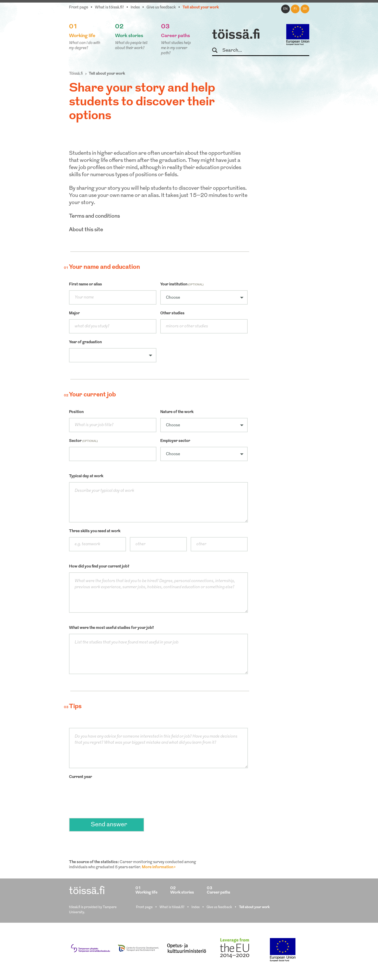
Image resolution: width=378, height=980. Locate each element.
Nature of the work (177, 412)
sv (305, 9)
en (285, 9)
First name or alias (85, 285)
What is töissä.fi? (109, 8)
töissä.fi (236, 35)
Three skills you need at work (95, 531)
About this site (86, 230)
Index (135, 8)
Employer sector (175, 441)
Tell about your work (201, 8)
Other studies (172, 313)
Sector (83, 441)
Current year (81, 777)
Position (76, 412)
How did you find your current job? (99, 567)
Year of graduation (85, 342)
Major (74, 313)
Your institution (182, 285)
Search (217, 51)
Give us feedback (161, 8)
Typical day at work (86, 476)
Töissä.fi (76, 74)
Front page (79, 8)
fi (295, 9)
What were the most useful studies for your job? (111, 628)
